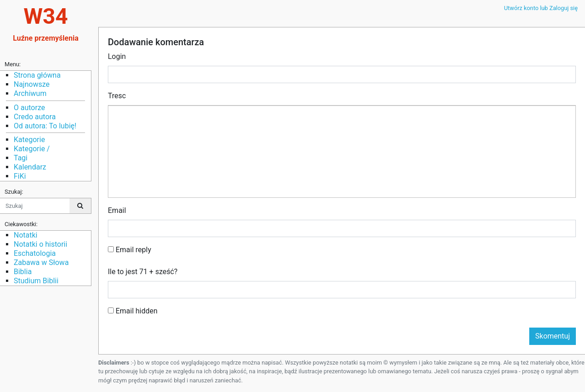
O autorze (29, 108)
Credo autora (35, 117)
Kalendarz (30, 167)
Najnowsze (32, 84)
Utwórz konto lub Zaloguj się (541, 8)
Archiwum (30, 93)
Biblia (23, 272)
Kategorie (29, 140)
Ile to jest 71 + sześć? (143, 272)
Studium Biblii (36, 281)
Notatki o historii (40, 244)
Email (117, 210)
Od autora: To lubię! (45, 126)
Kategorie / (32, 149)
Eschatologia (35, 253)
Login (117, 56)
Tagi (21, 158)
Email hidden (133, 311)
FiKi (20, 176)
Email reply (130, 250)
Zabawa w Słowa (41, 262)
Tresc (117, 96)
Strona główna (37, 75)
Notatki (26, 235)
